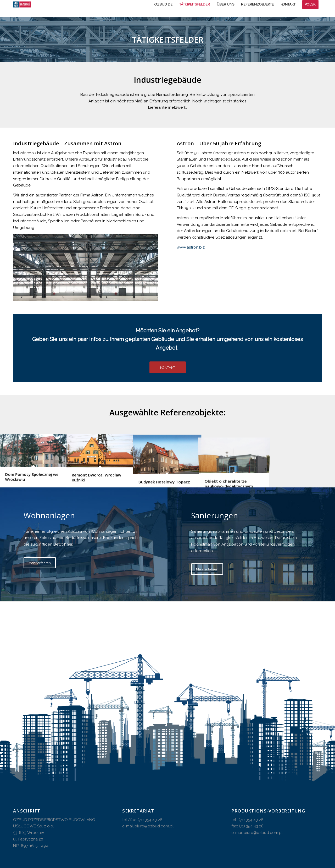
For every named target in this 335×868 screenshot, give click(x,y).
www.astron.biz (191, 247)
